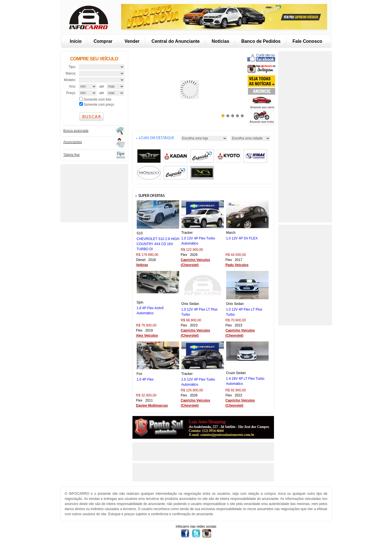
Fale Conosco (307, 41)
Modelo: (70, 80)
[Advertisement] (94, 192)
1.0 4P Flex (145, 379)
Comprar (103, 41)
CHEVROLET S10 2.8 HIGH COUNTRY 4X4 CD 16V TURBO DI (158, 244)
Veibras (142, 265)
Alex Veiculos (147, 336)
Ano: (73, 86)
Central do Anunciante (175, 41)
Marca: (71, 73)
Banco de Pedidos (261, 41)
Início (76, 41)
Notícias (220, 41)
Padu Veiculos (237, 265)
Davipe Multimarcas (152, 406)
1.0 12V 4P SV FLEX (242, 238)
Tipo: (72, 67)
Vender (132, 41)
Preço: (71, 93)
